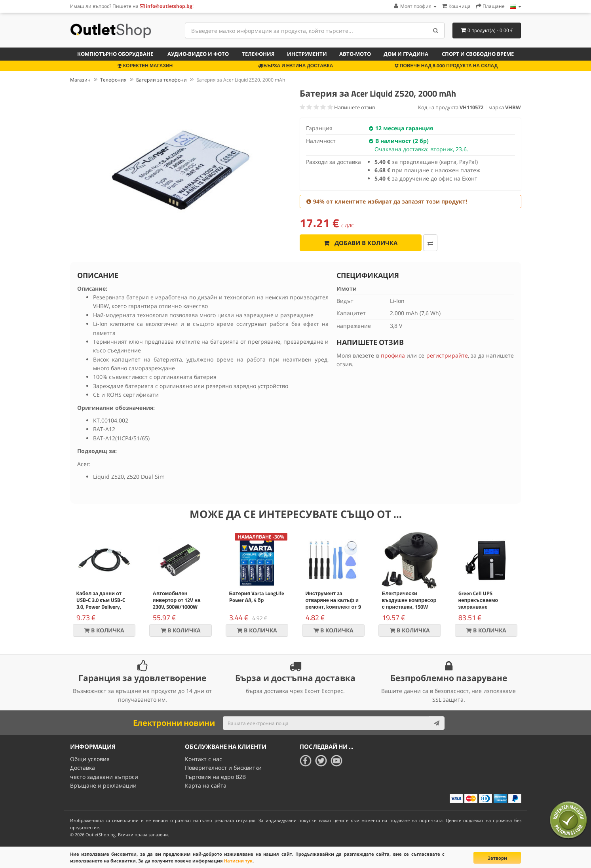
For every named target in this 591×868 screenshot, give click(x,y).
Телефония (258, 54)
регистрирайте (447, 355)
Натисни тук (238, 861)
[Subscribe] (437, 723)
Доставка (83, 768)
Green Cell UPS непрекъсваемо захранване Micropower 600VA (480, 603)
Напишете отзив (354, 107)
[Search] (436, 30)
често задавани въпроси (104, 777)
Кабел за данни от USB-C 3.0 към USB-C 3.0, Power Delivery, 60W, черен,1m (101, 603)
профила (393, 355)
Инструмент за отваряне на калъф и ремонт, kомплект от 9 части (333, 603)
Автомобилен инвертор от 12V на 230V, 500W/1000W (177, 600)
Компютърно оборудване (115, 54)
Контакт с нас (203, 759)
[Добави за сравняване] (430, 243)
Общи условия (90, 759)
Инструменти (307, 54)
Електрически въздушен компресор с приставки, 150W (409, 600)
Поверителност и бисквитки (223, 768)
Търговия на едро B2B (215, 777)
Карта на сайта (206, 785)
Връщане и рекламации (103, 785)
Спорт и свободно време (478, 54)
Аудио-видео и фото (198, 54)
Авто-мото (355, 54)
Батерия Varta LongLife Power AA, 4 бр (257, 597)
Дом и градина (406, 54)
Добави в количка (361, 243)
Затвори (497, 858)
